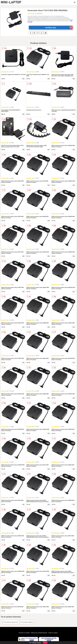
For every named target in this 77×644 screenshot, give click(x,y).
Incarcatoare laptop (27, 622)
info (23, 79)
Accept (45, 643)
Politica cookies (53, 633)
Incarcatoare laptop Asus (11, 622)
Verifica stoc (59, 28)
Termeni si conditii (24, 633)
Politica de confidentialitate (39, 633)
